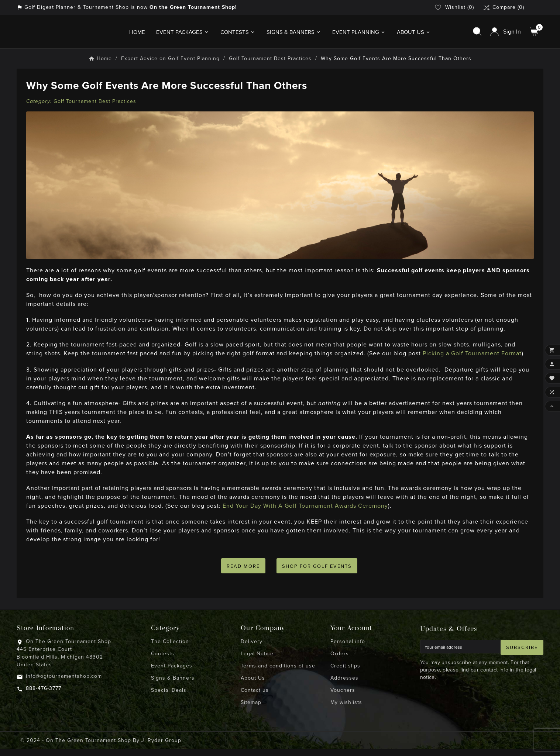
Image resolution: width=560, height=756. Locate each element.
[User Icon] (506, 33)
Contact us (255, 697)
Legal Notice (257, 661)
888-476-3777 (44, 695)
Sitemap (251, 709)
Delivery (252, 648)
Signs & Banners (173, 685)
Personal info (348, 648)
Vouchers (343, 697)
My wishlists (346, 709)
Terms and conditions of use (278, 673)
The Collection (170, 648)
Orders (340, 661)
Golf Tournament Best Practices (97, 105)
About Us (253, 685)
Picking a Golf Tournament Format (474, 357)
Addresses (344, 685)
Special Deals (169, 697)
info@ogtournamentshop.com (64, 683)
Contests (163, 661)
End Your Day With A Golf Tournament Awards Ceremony (307, 509)
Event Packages (172, 673)
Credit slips (345, 673)
